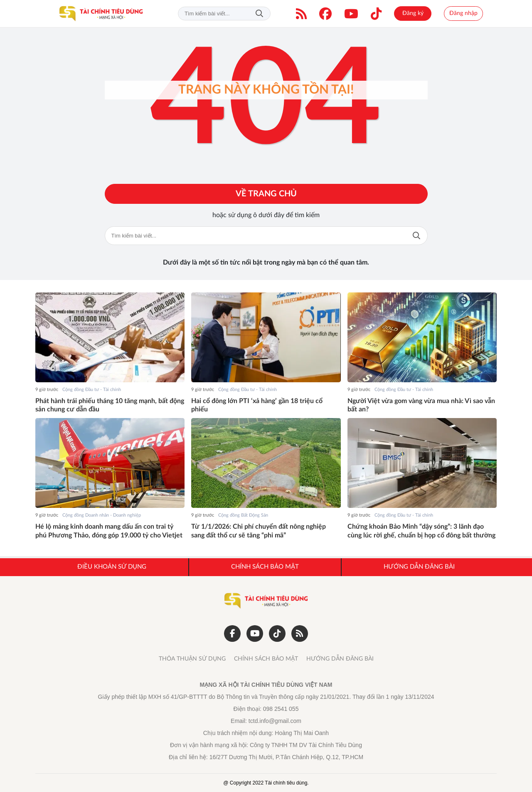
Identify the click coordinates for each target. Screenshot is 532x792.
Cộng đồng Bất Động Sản (243, 515)
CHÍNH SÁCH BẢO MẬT (266, 659)
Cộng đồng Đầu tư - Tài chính (92, 390)
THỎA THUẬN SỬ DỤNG (192, 659)
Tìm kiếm (259, 14)
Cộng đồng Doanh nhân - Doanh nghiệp (102, 515)
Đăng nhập (463, 13)
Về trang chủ (266, 194)
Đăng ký (413, 13)
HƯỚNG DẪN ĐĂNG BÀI (340, 659)
